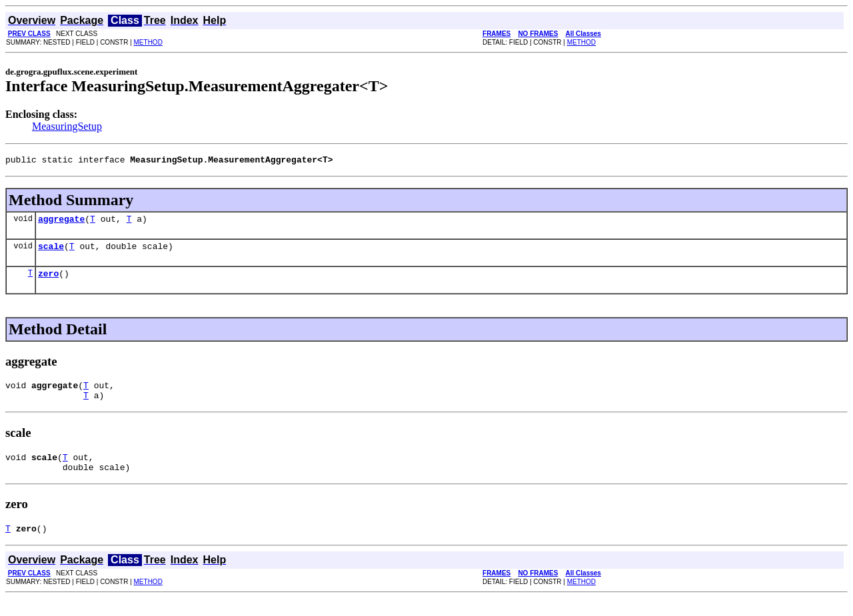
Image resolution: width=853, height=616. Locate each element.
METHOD (148, 42)
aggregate (61, 222)
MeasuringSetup (67, 126)
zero (48, 281)
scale (51, 252)
